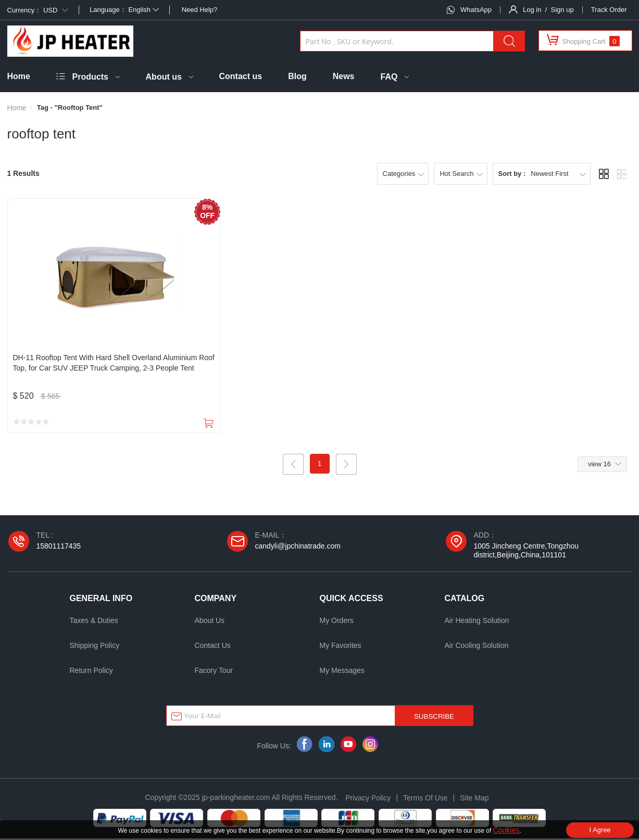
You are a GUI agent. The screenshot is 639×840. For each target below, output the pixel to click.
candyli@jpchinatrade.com (298, 548)
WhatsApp (476, 10)
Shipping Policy (95, 647)
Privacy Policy (368, 799)
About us (164, 77)
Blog (297, 76)
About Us (210, 622)
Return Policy (91, 672)
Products (90, 77)
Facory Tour (214, 672)
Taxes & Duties (94, 622)
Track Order (609, 10)
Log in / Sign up (548, 10)
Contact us (241, 76)
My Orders (337, 622)
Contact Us (213, 647)
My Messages (342, 672)
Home (19, 76)
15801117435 (59, 548)
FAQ (389, 77)
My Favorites (341, 647)
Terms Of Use (425, 799)
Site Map (474, 799)
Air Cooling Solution (477, 647)
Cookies (506, 830)
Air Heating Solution (477, 622)
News (344, 76)
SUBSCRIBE (434, 718)
